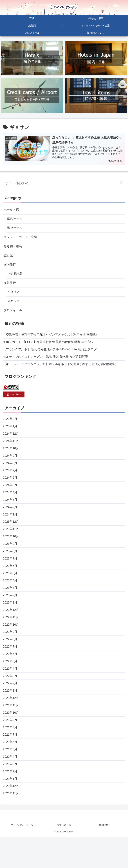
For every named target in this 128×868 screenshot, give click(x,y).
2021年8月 (11, 754)
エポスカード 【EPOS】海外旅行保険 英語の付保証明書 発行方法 (51, 348)
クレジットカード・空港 (21, 239)
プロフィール (13, 316)
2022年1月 (11, 715)
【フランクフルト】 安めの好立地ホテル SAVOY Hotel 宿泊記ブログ (53, 356)
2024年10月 (12, 458)
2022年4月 (11, 692)
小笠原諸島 (15, 277)
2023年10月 (12, 552)
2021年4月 (11, 786)
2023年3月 (11, 606)
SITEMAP (105, 857)
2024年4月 (11, 505)
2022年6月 (11, 676)
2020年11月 (12, 825)
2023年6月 (11, 583)
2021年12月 (12, 723)
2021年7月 (11, 762)
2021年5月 (11, 778)
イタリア (14, 296)
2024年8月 (11, 474)
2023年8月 (11, 567)
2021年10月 (12, 739)
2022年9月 (11, 653)
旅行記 (8, 258)
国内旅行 (10, 268)
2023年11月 (12, 544)
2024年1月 (11, 528)
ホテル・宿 (12, 210)
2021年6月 (11, 770)
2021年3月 (11, 793)
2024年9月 (11, 466)
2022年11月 (12, 637)
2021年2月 (11, 801)
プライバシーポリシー (23, 857)
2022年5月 (11, 684)
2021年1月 (11, 809)
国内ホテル (15, 220)
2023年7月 (11, 575)
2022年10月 (12, 645)
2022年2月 (11, 708)
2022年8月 (11, 661)
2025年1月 (11, 435)
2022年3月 (11, 700)
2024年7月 (11, 482)
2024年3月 (11, 513)
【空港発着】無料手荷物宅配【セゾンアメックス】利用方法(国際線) (53, 340)
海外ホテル (15, 229)
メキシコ (14, 306)
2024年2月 (11, 521)
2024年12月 (12, 443)
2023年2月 (11, 614)
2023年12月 (12, 536)
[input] (64, 183)
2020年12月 (12, 817)
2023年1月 (11, 622)
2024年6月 (11, 489)
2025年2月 (11, 427)
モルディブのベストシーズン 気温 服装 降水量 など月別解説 (48, 364)
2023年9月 (11, 560)
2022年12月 (12, 630)
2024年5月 (11, 497)
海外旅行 (10, 287)
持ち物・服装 (13, 248)
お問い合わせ (64, 857)
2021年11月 (12, 731)
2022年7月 (11, 669)
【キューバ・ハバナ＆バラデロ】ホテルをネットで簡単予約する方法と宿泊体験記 (63, 372)
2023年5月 (11, 591)
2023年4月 (11, 598)
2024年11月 (12, 450)
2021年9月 (11, 747)
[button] (121, 183)
